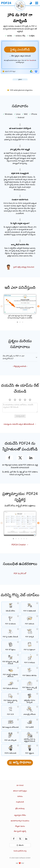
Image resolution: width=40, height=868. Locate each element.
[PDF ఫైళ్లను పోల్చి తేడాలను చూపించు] (10, 737)
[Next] (38, 306)
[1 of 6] (13, 539)
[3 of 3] (23, 322)
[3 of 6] (19, 539)
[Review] (20, 408)
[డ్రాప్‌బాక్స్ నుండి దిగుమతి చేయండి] (36, 71)
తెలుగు (21, 845)
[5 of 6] (24, 539)
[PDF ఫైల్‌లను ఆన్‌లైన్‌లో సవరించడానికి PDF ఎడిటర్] (30, 621)
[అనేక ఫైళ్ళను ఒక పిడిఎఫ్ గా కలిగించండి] (10, 608)
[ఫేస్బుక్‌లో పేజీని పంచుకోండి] (9, 458)
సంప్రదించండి (20, 802)
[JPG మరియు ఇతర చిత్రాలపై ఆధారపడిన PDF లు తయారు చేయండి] (10, 646)
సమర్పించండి (20, 416)
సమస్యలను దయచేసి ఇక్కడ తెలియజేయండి (19, 424)
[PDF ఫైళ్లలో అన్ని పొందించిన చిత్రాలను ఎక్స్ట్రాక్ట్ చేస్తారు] (10, 659)
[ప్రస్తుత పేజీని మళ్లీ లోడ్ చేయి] (20, 6)
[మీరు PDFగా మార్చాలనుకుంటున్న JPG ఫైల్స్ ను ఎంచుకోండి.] (20, 50)
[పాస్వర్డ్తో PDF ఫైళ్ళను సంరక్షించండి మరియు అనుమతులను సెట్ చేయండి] (30, 659)
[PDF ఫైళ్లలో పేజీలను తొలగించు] (10, 685)
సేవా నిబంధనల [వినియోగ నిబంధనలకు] (31, 60)
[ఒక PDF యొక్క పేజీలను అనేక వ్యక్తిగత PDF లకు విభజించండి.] (30, 608)
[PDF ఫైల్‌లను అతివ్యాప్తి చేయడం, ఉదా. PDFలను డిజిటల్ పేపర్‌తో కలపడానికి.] (30, 724)
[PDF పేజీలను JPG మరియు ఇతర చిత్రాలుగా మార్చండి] (30, 646)
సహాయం (20, 796)
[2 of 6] (16, 539)
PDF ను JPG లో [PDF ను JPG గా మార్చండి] (20, 573)
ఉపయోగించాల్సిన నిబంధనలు (20, 821)
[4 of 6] (21, 539)
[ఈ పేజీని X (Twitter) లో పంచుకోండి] (20, 458)
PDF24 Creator (19, 545)
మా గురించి (20, 785)
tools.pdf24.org (20, 851)
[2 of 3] (20, 322)
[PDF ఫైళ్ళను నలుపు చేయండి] (10, 750)
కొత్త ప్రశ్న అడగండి (20, 366)
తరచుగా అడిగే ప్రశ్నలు (20, 791)
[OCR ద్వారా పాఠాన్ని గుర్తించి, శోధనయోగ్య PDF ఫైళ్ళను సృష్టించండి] (10, 711)
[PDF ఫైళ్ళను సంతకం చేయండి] (10, 633)
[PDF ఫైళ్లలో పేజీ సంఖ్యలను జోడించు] (10, 724)
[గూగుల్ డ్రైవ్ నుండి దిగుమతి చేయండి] (31, 71)
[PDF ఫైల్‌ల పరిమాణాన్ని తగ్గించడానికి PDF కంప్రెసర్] (10, 621)
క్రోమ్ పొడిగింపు (20, 808)
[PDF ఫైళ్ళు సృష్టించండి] (30, 750)
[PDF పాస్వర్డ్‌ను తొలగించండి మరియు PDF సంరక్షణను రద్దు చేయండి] (10, 672)
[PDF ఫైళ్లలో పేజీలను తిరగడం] (30, 672)
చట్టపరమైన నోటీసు (20, 815)
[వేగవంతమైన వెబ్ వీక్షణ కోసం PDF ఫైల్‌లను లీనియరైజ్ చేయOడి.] (30, 737)
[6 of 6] (27, 539)
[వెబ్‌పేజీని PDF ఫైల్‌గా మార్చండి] (30, 698)
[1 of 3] (17, 322)
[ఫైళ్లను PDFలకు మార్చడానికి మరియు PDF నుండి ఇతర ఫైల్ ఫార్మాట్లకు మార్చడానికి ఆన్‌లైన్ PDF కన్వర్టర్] (30, 633)
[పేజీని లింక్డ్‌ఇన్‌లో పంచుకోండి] (31, 458)
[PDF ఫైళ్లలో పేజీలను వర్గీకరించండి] (10, 698)
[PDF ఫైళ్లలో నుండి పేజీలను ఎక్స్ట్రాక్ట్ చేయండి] (30, 685)
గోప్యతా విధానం (20, 826)
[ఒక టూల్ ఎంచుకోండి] (37, 3)
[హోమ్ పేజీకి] (6, 3)
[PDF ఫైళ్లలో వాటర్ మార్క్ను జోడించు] (30, 711)
